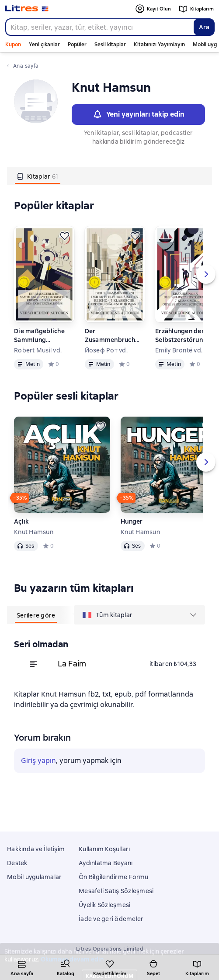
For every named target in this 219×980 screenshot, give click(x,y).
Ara (204, 27)
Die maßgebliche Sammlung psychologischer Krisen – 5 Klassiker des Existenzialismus (43, 336)
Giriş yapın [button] (38, 761)
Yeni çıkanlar (44, 45)
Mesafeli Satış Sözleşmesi (116, 891)
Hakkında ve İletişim (36, 849)
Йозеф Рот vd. (106, 350)
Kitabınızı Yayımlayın (159, 45)
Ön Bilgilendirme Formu (114, 877)
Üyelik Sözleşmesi (104, 905)
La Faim (72, 664)
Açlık (21, 521)
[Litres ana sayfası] (27, 9)
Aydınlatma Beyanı (106, 863)
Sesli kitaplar (110, 45)
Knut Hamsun (34, 532)
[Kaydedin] (65, 236)
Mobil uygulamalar (34, 877)
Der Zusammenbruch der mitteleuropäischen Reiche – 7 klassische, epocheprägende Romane (114, 336)
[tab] (38, 176)
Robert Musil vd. (38, 350)
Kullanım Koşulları (104, 849)
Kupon (13, 45)
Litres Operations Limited (109, 949)
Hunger (132, 521)
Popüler (77, 45)
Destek (17, 863)
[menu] (139, 615)
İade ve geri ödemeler (111, 919)
